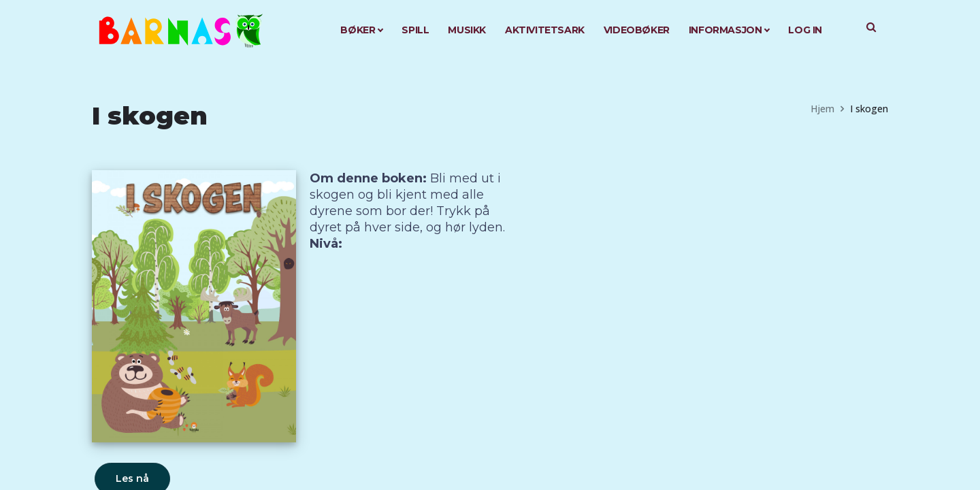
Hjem (822, 109)
